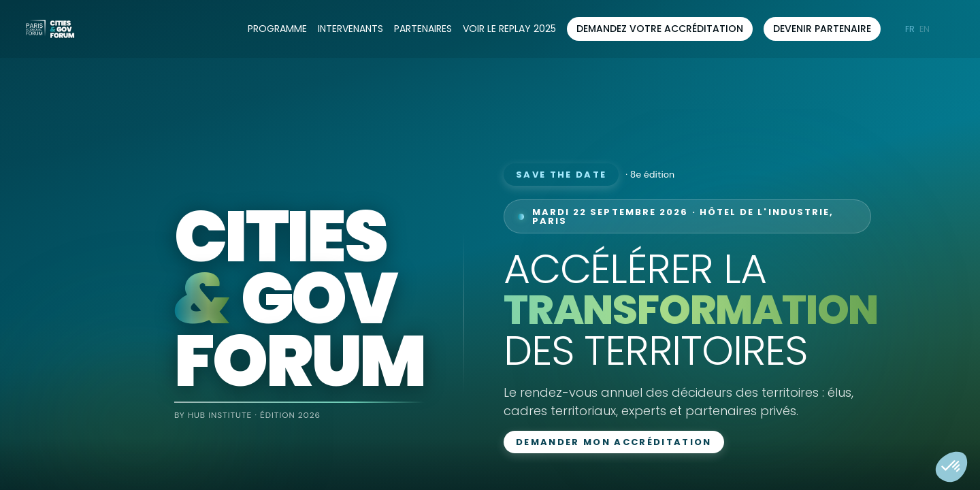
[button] (660, 29)
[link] (277, 29)
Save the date (561, 175)
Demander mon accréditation (614, 442)
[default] (509, 29)
